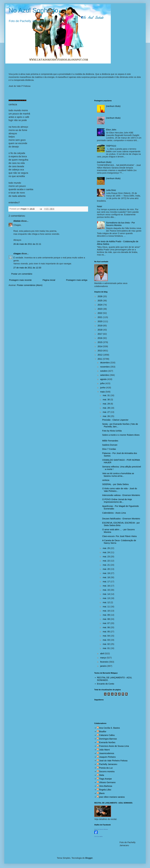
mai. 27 (107, 412)
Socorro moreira (107, 771)
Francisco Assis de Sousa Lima (114, 746)
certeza (106, 480)
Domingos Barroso (108, 739)
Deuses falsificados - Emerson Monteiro (121, 519)
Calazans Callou (107, 735)
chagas (17, 254)
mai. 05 (107, 632)
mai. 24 (107, 552)
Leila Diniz (111, 190)
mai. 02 (107, 644)
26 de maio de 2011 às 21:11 (27, 244)
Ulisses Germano (107, 782)
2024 (100, 305)
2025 (100, 301)
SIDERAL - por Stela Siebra (115, 484)
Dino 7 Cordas (109, 449)
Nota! (100, 206)
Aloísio (17, 221)
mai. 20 (107, 569)
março (103, 658)
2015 (100, 342)
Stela (102, 775)
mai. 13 (107, 598)
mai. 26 (107, 416)
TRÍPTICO (111, 146)
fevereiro (105, 662)
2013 (100, 351)
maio (103, 392)
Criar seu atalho (98, 836)
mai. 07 (107, 623)
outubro (104, 371)
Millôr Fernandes (110, 441)
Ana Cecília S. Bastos (109, 728)
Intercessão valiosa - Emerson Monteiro (121, 495)
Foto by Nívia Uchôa (112, 431)
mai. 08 (107, 619)
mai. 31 (107, 395)
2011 (100, 359)
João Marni (104, 750)
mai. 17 (107, 582)
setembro (105, 375)
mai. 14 (107, 594)
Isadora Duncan (110, 445)
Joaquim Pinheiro (107, 757)
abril (102, 653)
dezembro (105, 363)
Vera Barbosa (106, 786)
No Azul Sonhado (33, 10)
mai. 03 (107, 640)
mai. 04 (107, 636)
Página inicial (49, 280)
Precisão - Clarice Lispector (115, 420)
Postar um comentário (22, 274)
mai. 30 (107, 400)
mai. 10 (107, 611)
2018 (100, 330)
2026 (100, 296)
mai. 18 (107, 577)
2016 (100, 338)
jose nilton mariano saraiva (112, 797)
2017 (100, 334)
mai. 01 (107, 648)
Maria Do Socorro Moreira (101, 829)
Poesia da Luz (106, 768)
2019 (100, 326)
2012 (100, 355)
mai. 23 (107, 557)
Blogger (89, 858)
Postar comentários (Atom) (30, 285)
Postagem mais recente (20, 280)
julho (103, 383)
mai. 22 (107, 561)
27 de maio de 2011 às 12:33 (27, 268)
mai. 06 (107, 627)
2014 (100, 346)
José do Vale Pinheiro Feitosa (113, 761)
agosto (104, 379)
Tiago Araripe (105, 779)
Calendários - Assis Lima (114, 513)
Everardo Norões (107, 742)
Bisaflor (103, 732)
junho (103, 388)
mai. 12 (107, 602)
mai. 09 (107, 615)
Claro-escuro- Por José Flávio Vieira (119, 536)
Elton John (111, 130)
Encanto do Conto (106, 684)
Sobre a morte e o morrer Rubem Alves (121, 435)
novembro (105, 367)
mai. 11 (107, 607)
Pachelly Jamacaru (108, 764)
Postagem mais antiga (77, 280)
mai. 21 (107, 565)
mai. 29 (107, 404)
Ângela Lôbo (105, 790)
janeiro (104, 666)
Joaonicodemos (107, 753)
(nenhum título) (113, 106)
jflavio (102, 793)
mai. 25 (107, 548)
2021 (100, 317)
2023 (100, 309)
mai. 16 (107, 586)
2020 (100, 321)
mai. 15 (107, 590)
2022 (100, 313)
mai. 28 (107, 408)
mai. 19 (107, 573)
